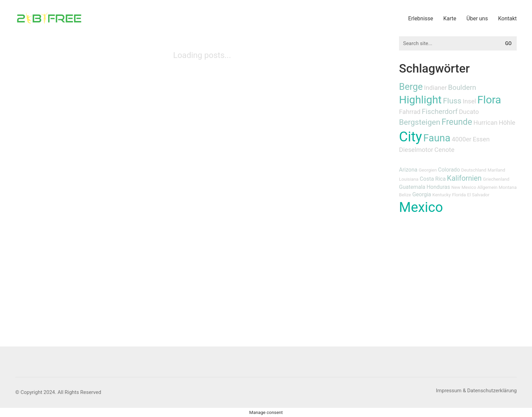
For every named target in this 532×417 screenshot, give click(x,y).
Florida (459, 195)
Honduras (438, 187)
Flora (489, 100)
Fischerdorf (440, 112)
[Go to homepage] (49, 18)
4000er (461, 139)
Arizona (408, 170)
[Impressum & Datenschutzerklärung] (476, 391)
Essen (481, 139)
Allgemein (487, 187)
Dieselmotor (416, 150)
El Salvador (478, 195)
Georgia (422, 194)
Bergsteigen (420, 122)
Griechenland (496, 179)
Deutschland (474, 170)
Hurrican (485, 123)
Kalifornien (464, 178)
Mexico (421, 207)
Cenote (444, 150)
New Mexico (464, 187)
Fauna (437, 138)
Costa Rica (433, 179)
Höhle (507, 123)
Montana (508, 187)
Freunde (457, 122)
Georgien (428, 170)
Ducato (469, 112)
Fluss (452, 101)
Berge (411, 87)
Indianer (435, 88)
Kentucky (441, 195)
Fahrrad (410, 112)
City (411, 137)
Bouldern (462, 87)
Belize (405, 195)
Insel (469, 101)
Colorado (449, 170)
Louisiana (409, 179)
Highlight (420, 100)
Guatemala (412, 187)
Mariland (496, 170)
